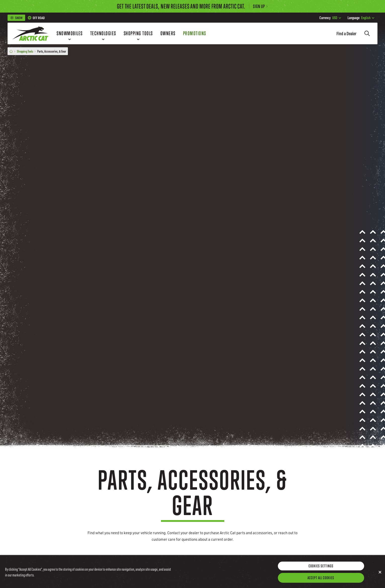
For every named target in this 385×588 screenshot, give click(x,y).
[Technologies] (103, 33)
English (361, 18)
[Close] (380, 579)
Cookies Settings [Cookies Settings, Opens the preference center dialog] (321, 573)
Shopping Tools (25, 51)
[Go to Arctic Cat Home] (31, 33)
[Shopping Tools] (138, 33)
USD (330, 18)
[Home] (11, 51)
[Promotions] (195, 33)
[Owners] (168, 33)
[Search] (367, 33)
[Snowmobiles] (70, 33)
